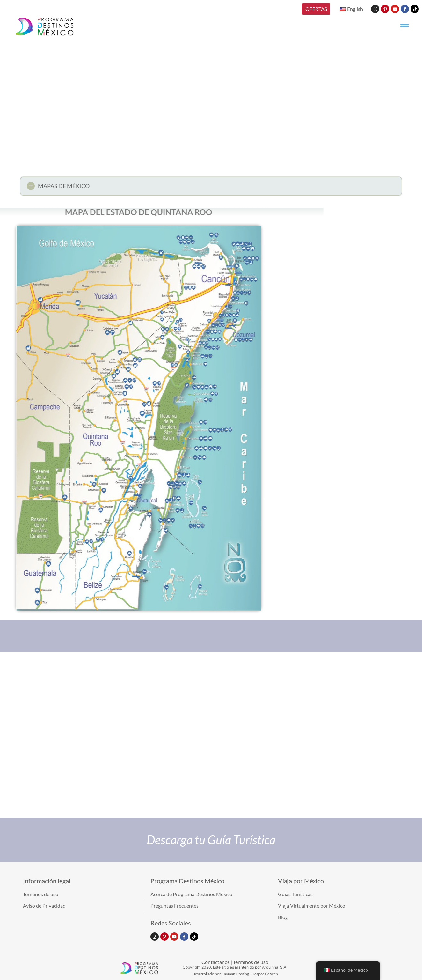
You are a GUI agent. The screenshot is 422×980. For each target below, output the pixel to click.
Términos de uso (251, 962)
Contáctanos (216, 962)
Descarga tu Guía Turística (211, 840)
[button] (211, 188)
